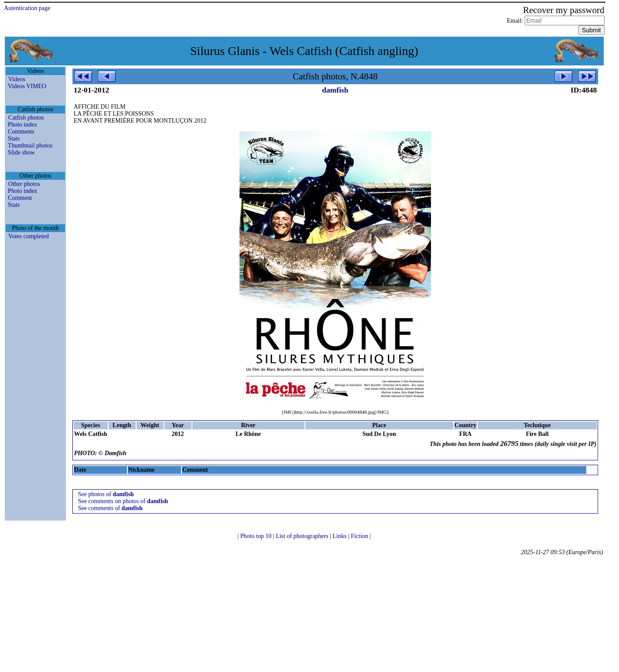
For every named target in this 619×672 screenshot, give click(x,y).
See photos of (106, 494)
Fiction (360, 536)
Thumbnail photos (30, 146)
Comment (20, 198)
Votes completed (29, 236)
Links (340, 536)
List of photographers (303, 536)
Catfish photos (26, 118)
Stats (14, 139)
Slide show (21, 153)
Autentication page (27, 8)
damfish (335, 90)
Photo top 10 (257, 536)
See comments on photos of (123, 501)
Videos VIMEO (27, 86)
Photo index (22, 125)
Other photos (24, 184)
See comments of (110, 508)
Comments (21, 132)
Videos (17, 79)
